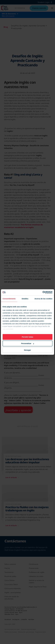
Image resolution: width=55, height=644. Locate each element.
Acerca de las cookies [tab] (43, 299)
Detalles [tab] (25, 299)
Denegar (27, 350)
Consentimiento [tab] (9, 299)
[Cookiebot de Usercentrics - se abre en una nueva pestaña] (43, 292)
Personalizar (28, 343)
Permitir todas (28, 337)
